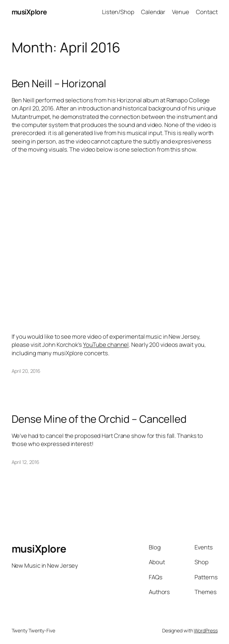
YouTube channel (106, 345)
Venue (181, 12)
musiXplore (29, 12)
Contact (207, 12)
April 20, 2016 (26, 371)
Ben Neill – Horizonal (59, 84)
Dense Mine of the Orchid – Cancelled (99, 419)
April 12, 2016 (26, 462)
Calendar (153, 12)
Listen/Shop (118, 12)
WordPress (206, 630)
